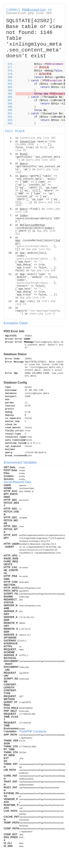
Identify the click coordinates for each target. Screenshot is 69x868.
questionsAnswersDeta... (34, 246)
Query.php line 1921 (41, 160)
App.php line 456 (43, 271)
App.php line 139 (32, 298)
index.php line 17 (42, 314)
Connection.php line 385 (29, 13)
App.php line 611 (38, 249)
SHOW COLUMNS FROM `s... (35, 143)
